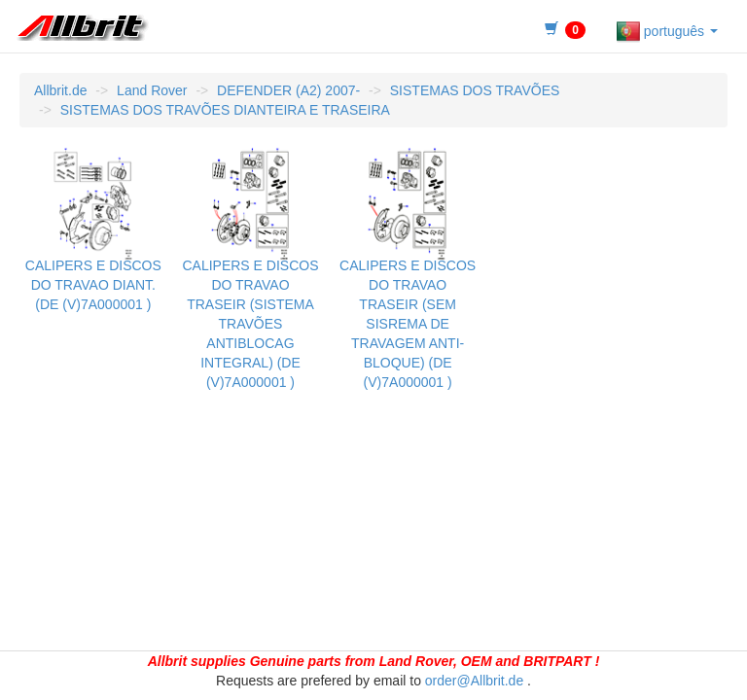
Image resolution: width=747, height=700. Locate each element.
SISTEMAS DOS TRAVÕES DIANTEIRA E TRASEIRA (225, 110)
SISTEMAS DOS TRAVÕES (475, 90)
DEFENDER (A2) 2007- (288, 90)
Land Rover (152, 90)
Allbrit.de (60, 90)
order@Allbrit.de (474, 681)
